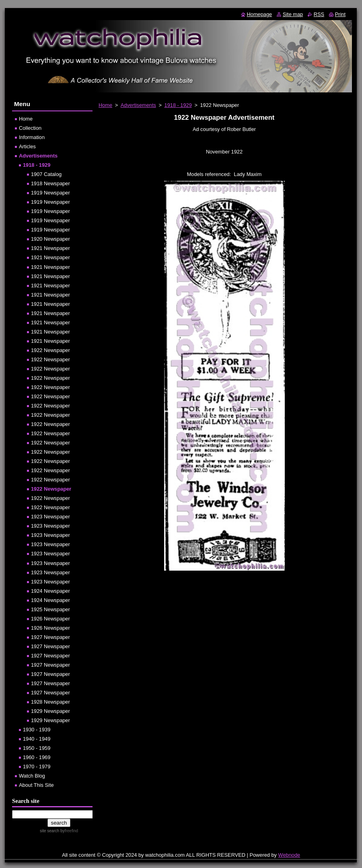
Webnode (289, 855)
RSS (319, 14)
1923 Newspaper (50, 517)
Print (340, 14)
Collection (30, 128)
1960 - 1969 (37, 757)
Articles (27, 146)
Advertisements (138, 105)
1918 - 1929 (178, 105)
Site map (293, 14)
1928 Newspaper (50, 702)
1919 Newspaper (50, 193)
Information (32, 137)
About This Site (36, 785)
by (69, 831)
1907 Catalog (46, 174)
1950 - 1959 (37, 748)
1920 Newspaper (50, 239)
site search (49, 831)
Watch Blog (32, 776)
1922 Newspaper (50, 350)
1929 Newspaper (50, 711)
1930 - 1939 (37, 730)
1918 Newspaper (50, 183)
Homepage (260, 14)
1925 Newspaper (50, 609)
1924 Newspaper (50, 591)
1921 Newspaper (50, 248)
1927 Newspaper (50, 637)
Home (105, 105)
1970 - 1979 (37, 767)
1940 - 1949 (37, 739)
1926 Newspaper (50, 619)
